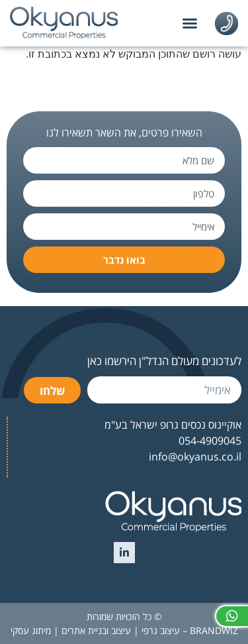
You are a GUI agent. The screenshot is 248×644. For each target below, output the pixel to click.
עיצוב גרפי (161, 630)
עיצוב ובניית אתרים (96, 630)
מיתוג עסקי (31, 630)
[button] (190, 23)
